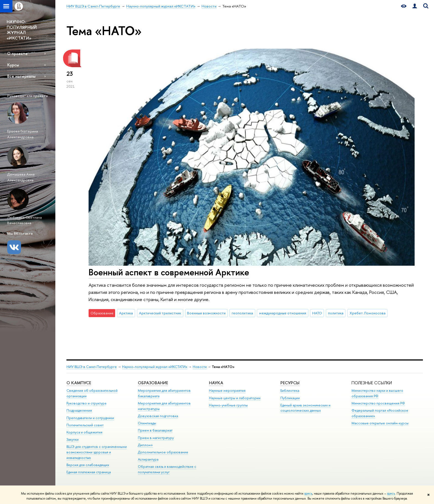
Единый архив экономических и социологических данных (305, 408)
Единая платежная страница (89, 472)
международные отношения (283, 313)
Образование (153, 383)
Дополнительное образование (163, 452)
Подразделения (79, 410)
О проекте (17, 53)
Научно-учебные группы (228, 405)
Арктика (126, 313)
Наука (216, 383)
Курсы (13, 65)
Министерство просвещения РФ (378, 403)
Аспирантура (148, 459)
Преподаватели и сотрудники (90, 418)
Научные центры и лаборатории (235, 398)
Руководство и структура (86, 403)
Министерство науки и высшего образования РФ (377, 393)
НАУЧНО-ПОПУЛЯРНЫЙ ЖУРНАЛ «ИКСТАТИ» (22, 30)
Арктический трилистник (160, 313)
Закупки (73, 439)
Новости (200, 367)
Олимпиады (147, 423)
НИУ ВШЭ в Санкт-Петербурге (92, 367)
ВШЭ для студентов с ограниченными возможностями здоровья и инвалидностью (97, 452)
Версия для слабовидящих (88, 465)
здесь (308, 493)
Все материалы (21, 76)
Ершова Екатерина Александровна (23, 134)
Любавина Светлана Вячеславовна (24, 220)
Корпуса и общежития (84, 432)
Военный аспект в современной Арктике (169, 272)
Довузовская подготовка (158, 416)
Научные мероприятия (227, 391)
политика (336, 313)
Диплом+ (145, 445)
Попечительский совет (85, 425)
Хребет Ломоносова (368, 313)
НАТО (317, 313)
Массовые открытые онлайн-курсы (380, 423)
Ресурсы (290, 383)
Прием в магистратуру (156, 438)
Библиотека (290, 391)
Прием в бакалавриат (155, 430)
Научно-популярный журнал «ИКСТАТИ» (155, 367)
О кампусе (79, 383)
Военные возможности (206, 313)
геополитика (242, 313)
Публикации (290, 398)
